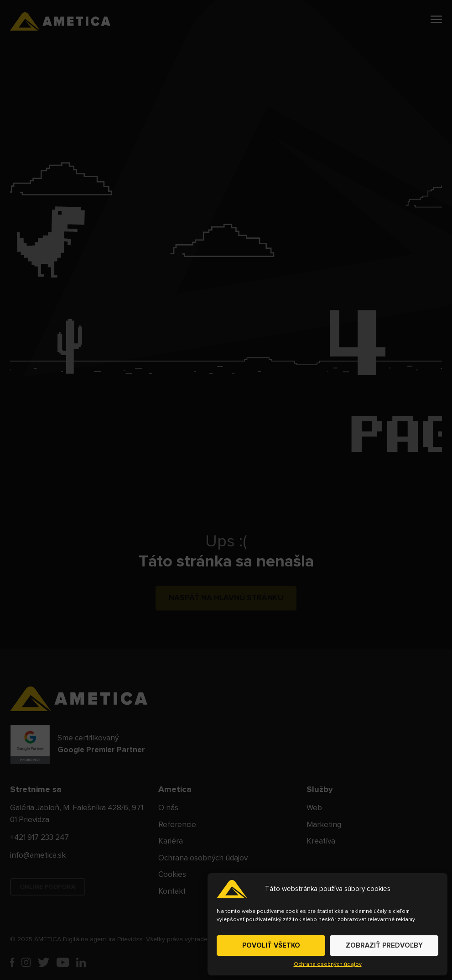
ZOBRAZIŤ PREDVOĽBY (384, 946)
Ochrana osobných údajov (328, 964)
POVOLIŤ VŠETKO (271, 946)
